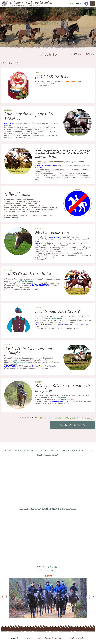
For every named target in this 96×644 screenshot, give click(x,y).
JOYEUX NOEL (51, 77)
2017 (84, 418)
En (80, 4)
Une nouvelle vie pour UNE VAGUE (30, 117)
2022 (42, 418)
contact (28, 638)
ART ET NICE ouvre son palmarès (28, 351)
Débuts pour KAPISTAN (58, 312)
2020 (59, 418)
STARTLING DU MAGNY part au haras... (62, 155)
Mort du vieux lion (52, 233)
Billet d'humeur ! (19, 195)
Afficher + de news (72, 425)
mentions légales (77, 638)
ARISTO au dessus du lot (28, 274)
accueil (15, 638)
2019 (67, 418)
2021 (50, 418)
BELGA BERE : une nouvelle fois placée (63, 389)
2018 (75, 418)
